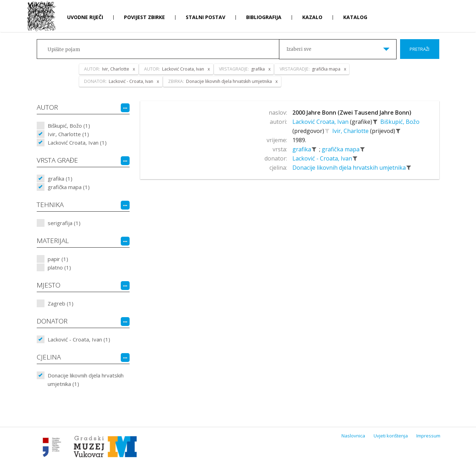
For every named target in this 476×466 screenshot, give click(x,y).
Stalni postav (206, 17)
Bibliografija (264, 17)
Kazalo (312, 17)
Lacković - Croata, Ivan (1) (79, 339)
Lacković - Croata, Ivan (323, 158)
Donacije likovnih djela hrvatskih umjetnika (350, 168)
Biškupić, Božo (400, 122)
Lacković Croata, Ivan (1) (77, 143)
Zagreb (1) (61, 303)
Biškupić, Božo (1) (69, 126)
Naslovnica (353, 436)
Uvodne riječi (85, 17)
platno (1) (59, 267)
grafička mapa (341, 149)
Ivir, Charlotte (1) (68, 134)
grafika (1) (60, 178)
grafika (302, 149)
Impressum (428, 436)
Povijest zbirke (144, 17)
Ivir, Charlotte (351, 131)
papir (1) (58, 259)
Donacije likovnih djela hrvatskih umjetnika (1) (86, 380)
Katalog (355, 17)
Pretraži (420, 49)
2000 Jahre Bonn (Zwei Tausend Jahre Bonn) (352, 113)
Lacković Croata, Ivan (321, 122)
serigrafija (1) (64, 223)
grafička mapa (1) (69, 187)
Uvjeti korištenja (391, 436)
